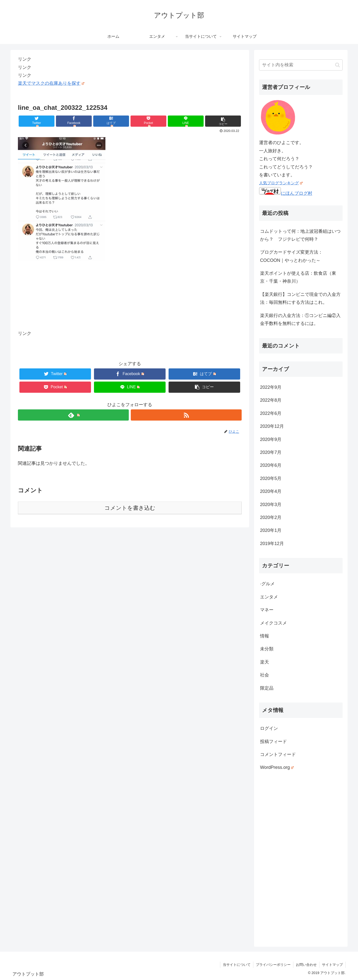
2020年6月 (271, 465)
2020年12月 (272, 426)
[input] (301, 65)
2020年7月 (271, 452)
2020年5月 (271, 478)
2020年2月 (271, 517)
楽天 (265, 662)
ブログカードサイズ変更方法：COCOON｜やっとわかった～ (291, 256)
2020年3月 (271, 505)
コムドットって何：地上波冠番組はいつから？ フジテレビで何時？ (300, 235)
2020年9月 (271, 439)
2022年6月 (271, 413)
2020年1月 (271, 530)
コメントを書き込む (130, 508)
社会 (265, 675)
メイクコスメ (273, 623)
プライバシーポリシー (273, 965)
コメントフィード (278, 754)
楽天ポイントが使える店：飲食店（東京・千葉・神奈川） (298, 277)
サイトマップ (332, 965)
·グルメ (267, 584)
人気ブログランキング (281, 183)
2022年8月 (271, 400)
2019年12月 (272, 544)
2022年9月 (271, 387)
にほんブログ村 (286, 193)
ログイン (269, 728)
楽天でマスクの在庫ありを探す (51, 83)
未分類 (267, 649)
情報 (265, 636)
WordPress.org (277, 767)
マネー (267, 610)
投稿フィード (273, 742)
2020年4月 (271, 491)
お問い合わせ (306, 965)
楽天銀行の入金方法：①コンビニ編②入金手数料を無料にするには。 (300, 319)
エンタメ (269, 597)
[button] (337, 65)
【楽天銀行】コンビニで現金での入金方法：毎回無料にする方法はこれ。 (300, 298)
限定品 (267, 688)
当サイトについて (237, 965)
